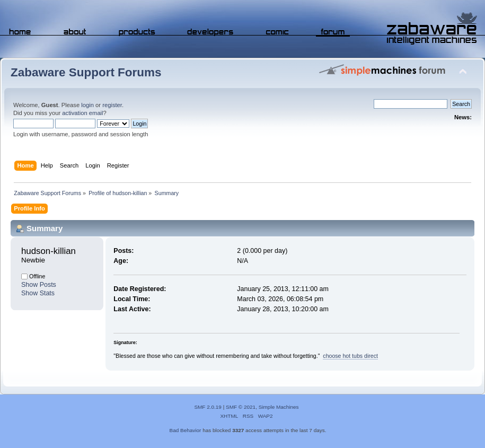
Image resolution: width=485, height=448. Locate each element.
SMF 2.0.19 (208, 407)
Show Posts (39, 285)
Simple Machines (279, 407)
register (112, 105)
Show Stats (38, 293)
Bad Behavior (186, 430)
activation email (82, 113)
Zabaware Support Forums (86, 72)
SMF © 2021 (241, 407)
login (87, 105)
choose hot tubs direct (350, 356)
